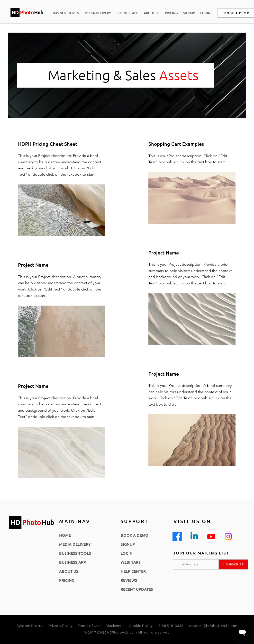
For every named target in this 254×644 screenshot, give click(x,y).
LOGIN (127, 553)
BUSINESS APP (73, 562)
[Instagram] (228, 536)
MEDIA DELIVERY (75, 544)
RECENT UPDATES (137, 589)
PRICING (67, 580)
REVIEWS (129, 580)
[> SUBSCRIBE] (233, 564)
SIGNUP (128, 544)
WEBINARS (131, 562)
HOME (65, 535)
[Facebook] (177, 536)
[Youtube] (211, 536)
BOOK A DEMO (135, 535)
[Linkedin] (194, 536)
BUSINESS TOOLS (75, 553)
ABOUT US (69, 571)
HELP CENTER (133, 571)
